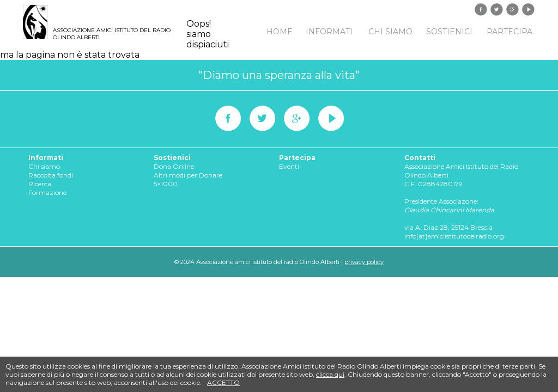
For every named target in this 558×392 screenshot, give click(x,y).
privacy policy (364, 262)
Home (280, 32)
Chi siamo (390, 32)
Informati (329, 32)
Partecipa (510, 32)
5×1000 (166, 184)
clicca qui (330, 374)
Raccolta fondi (51, 175)
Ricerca (40, 184)
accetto (223, 382)
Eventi (289, 166)
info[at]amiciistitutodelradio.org (454, 236)
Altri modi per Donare (188, 175)
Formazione (47, 192)
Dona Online (174, 166)
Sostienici (449, 32)
